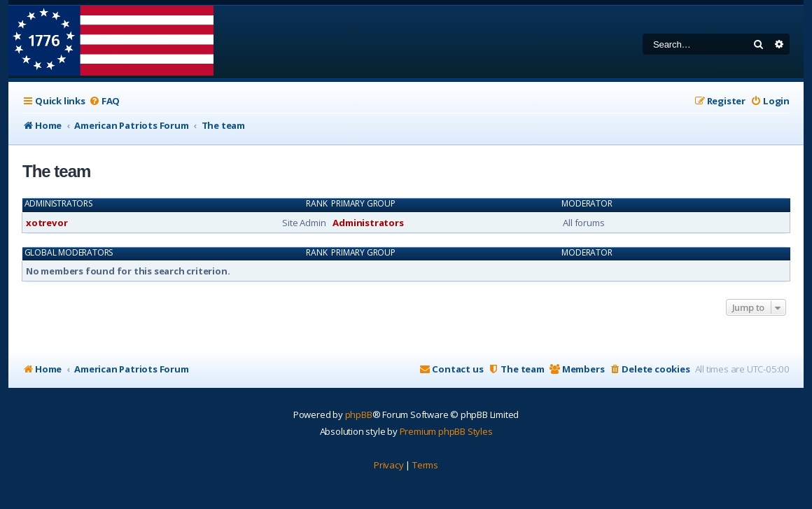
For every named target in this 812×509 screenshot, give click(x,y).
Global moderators (69, 253)
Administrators (58, 204)
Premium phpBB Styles (446, 431)
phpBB (359, 414)
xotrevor (47, 223)
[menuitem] (104, 101)
